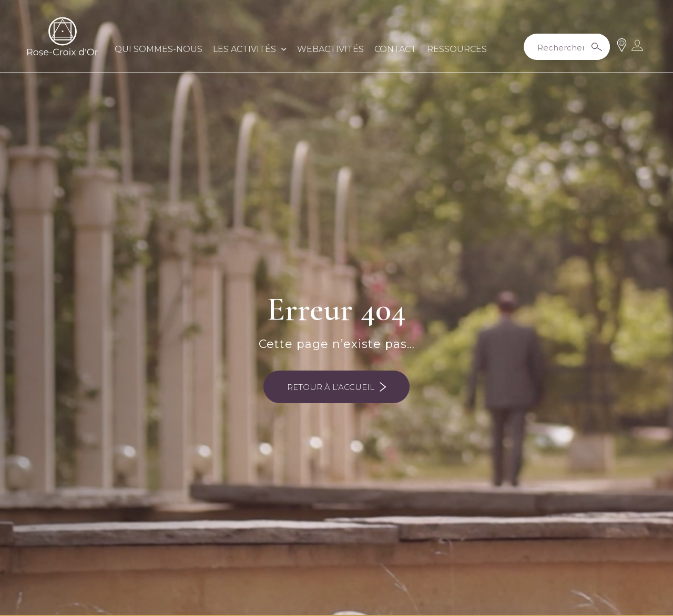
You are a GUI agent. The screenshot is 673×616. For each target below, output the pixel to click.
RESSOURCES (457, 49)
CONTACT (395, 49)
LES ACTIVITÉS (250, 49)
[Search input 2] (565, 47)
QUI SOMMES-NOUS (159, 49)
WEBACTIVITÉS (330, 49)
